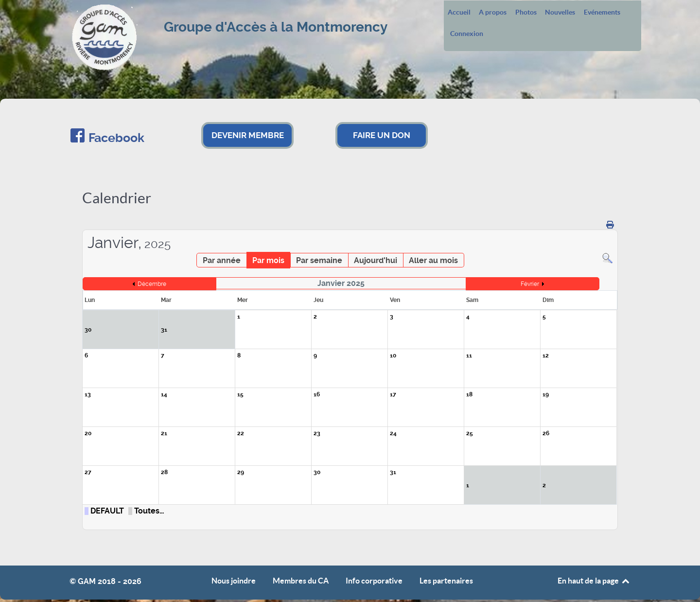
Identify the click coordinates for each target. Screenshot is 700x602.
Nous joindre (234, 581)
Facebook (116, 138)
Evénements (602, 13)
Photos (526, 13)
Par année (222, 260)
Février (530, 284)
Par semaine (319, 260)
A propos (493, 13)
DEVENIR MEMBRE (248, 135)
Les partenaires (446, 581)
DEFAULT (107, 511)
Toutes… (149, 511)
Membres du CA (301, 581)
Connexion (467, 34)
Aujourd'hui (376, 260)
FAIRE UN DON (382, 135)
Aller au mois (433, 260)
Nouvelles (560, 13)
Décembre (152, 284)
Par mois (268, 260)
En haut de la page (594, 581)
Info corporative (374, 581)
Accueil (459, 13)
